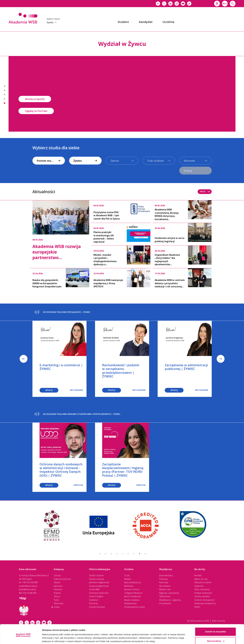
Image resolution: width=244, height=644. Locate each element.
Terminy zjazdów (202, 596)
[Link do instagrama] (177, 4)
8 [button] (140, 554)
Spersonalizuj (216, 630)
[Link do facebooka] (158, 4)
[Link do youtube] (183, 4)
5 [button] (122, 554)
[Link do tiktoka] (189, 4)
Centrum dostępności (204, 600)
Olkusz (57, 596)
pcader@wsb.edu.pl (28, 586)
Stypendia (199, 586)
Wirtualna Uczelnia (203, 582)
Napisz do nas (201, 579)
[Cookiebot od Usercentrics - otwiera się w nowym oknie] (23, 638)
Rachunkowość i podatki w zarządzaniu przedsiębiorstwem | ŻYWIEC (121, 371)
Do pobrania (165, 603)
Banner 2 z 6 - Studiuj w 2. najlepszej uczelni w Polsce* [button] (5, 90)
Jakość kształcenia (132, 596)
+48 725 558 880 (30, 582)
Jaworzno (58, 586)
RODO (197, 607)
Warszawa (59, 603)
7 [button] (134, 554)
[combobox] (225, 4)
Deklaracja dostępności (205, 603)
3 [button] (111, 554)
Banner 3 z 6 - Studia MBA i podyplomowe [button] (5, 95)
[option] (122, 94)
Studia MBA (94, 589)
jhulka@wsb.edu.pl (27, 589)
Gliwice (57, 582)
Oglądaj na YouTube (36, 111)
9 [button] (145, 554)
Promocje (93, 603)
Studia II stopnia (96, 579)
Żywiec (57, 607)
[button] (217, 4)
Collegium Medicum (133, 593)
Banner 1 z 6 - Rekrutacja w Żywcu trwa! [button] (5, 86)
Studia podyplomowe (99, 586)
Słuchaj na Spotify (35, 99)
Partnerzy (163, 579)
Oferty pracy (165, 596)
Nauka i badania (132, 600)
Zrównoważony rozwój (134, 607)
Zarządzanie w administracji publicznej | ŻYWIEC (186, 367)
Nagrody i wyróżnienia (169, 593)
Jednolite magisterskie (99, 582)
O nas (127, 575)
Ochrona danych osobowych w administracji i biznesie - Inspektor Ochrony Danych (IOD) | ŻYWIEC (61, 470)
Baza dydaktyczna (132, 582)
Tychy (56, 600)
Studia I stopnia (96, 575)
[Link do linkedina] (170, 4)
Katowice (58, 589)
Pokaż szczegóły (51, 638)
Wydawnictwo (130, 603)
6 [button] (128, 554)
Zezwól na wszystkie (216, 621)
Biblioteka (129, 586)
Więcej (205, 192)
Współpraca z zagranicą (170, 600)
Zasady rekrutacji (97, 607)
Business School (132, 589)
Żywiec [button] (52, 22)
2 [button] (105, 554)
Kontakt (198, 575)
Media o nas (165, 589)
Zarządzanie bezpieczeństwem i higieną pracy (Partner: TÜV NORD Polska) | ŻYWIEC (123, 470)
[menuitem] (123, 22)
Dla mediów (165, 586)
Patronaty (164, 582)
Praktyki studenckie (203, 593)
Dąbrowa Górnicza (62, 579)
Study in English (96, 596)
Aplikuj (49, 390)
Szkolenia (93, 600)
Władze (128, 579)
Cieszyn (57, 575)
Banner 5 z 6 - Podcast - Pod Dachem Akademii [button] (5, 103)
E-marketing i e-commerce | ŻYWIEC (61, 367)
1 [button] (100, 554)
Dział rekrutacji (166, 575)
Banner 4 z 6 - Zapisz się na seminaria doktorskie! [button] (5, 99)
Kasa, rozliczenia (202, 589)
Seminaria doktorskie (99, 593)
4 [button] (117, 554)
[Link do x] (164, 4)
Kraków (57, 593)
